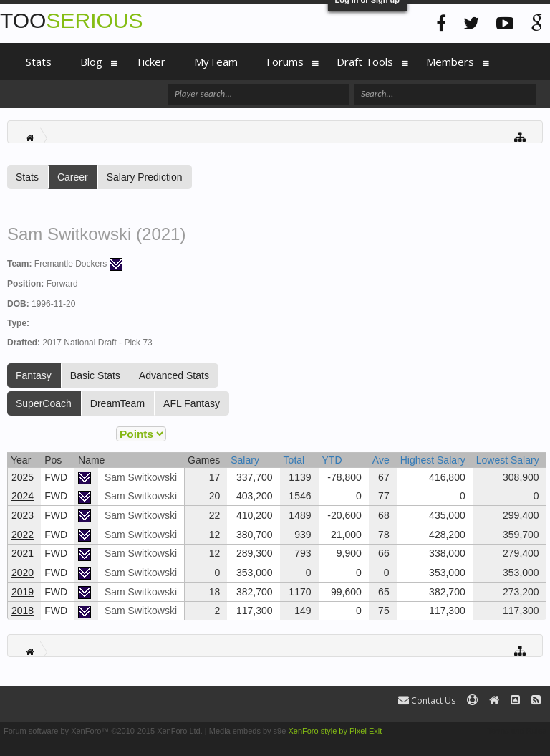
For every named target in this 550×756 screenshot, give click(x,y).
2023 (23, 515)
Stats (27, 177)
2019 (23, 592)
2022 (23, 535)
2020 (23, 573)
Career (73, 177)
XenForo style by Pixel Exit (335, 731)
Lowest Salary (508, 460)
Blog (91, 62)
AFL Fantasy (192, 403)
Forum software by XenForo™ (103, 731)
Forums (285, 62)
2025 (23, 477)
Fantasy (34, 375)
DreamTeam (117, 403)
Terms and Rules (517, 731)
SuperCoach (44, 403)
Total (294, 460)
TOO (71, 20)
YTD (332, 460)
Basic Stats (95, 375)
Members (450, 62)
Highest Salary (433, 460)
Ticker (150, 62)
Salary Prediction (145, 177)
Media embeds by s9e (248, 731)
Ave (381, 460)
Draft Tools (365, 62)
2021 (23, 553)
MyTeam (216, 62)
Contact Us (427, 700)
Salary (245, 460)
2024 (23, 496)
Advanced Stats (174, 375)
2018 (23, 611)
